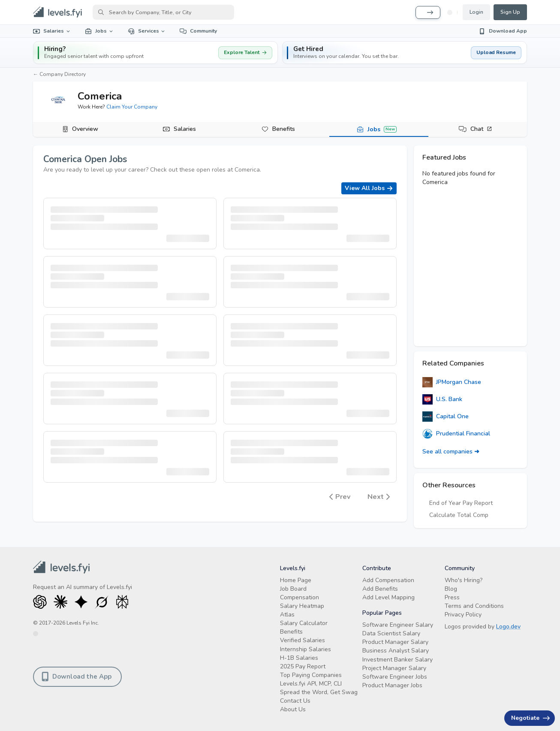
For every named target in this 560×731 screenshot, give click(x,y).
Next (379, 497)
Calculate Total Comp (459, 515)
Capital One (446, 417)
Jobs (99, 31)
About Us (293, 709)
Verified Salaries (303, 640)
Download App (503, 31)
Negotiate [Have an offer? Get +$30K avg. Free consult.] (530, 718)
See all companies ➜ (451, 452)
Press (452, 597)
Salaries (52, 31)
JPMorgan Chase (452, 382)
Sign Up (510, 12)
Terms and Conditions (474, 606)
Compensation (300, 597)
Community (198, 31)
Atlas (287, 615)
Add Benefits (380, 589)
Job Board (293, 589)
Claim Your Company (132, 107)
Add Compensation (388, 580)
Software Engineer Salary (398, 625)
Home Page (296, 580)
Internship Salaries (306, 649)
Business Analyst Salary (396, 651)
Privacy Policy (463, 615)
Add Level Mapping (388, 597)
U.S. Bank (442, 399)
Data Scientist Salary (391, 633)
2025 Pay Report (303, 666)
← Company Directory (59, 74)
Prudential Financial (456, 434)
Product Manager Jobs (392, 685)
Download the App (77, 677)
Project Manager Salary (394, 668)
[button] (405, 53)
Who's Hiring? (464, 580)
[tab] (82, 130)
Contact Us (295, 701)
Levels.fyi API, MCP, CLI (311, 684)
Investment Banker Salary (397, 660)
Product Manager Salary (395, 642)
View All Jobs (369, 188)
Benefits (284, 129)
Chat (481, 129)
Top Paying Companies (311, 675)
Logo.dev (508, 627)
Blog (451, 589)
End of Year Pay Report (461, 503)
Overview (85, 129)
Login (476, 12)
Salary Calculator (304, 623)
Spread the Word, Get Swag (319, 692)
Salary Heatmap (302, 606)
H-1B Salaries (299, 658)
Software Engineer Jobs (395, 677)
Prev (340, 497)
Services (147, 31)
